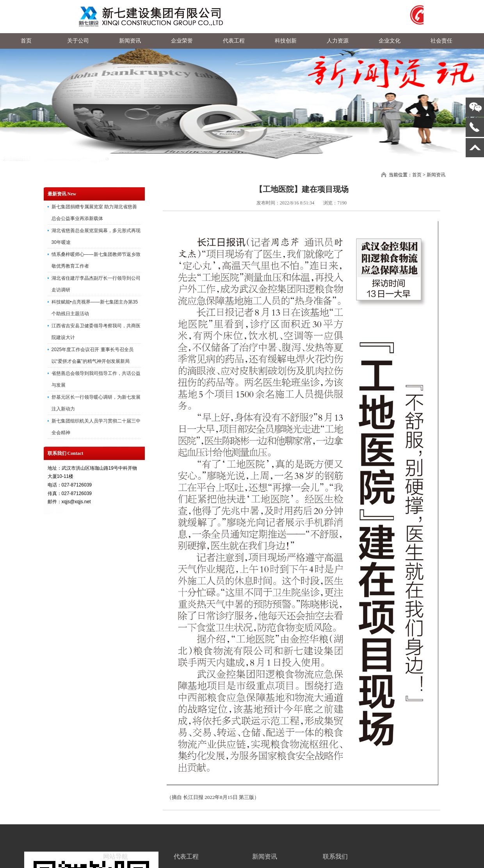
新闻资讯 (436, 175)
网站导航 (116, 856)
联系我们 (335, 856)
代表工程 (186, 856)
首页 (417, 175)
